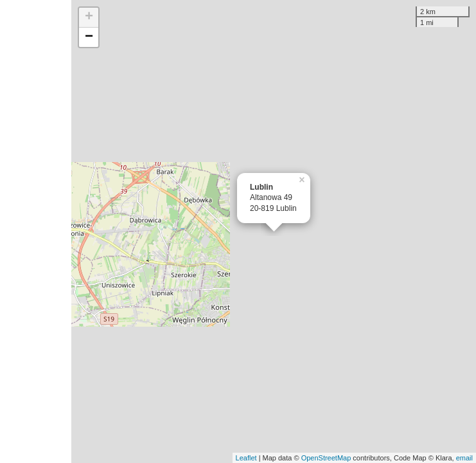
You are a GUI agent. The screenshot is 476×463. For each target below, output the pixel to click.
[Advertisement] (36, 232)
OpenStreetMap (326, 458)
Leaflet (246, 458)
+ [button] (89, 17)
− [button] (89, 37)
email (464, 458)
